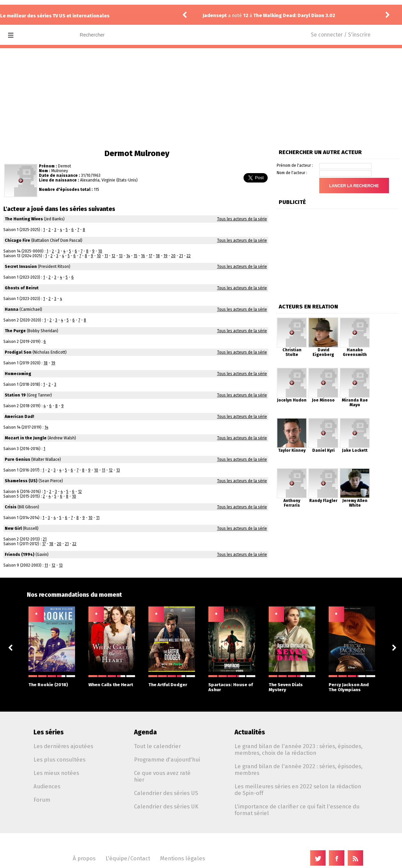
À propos (84, 858)
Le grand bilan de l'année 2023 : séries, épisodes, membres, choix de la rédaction (298, 749)
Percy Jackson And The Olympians (352, 684)
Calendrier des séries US (166, 793)
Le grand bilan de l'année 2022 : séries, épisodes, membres (298, 770)
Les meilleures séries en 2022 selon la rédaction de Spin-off (298, 790)
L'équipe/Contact (128, 858)
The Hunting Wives (24, 219)
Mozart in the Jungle (26, 438)
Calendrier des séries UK (166, 806)
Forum (42, 800)
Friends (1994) (20, 555)
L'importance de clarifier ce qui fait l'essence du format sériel (297, 810)
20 (173, 256)
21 (181, 256)
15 (136, 256)
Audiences (47, 786)
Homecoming (18, 374)
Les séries (49, 732)
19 (165, 256)
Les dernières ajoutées (63, 746)
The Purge (15, 331)
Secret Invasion (21, 267)
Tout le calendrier (157, 746)
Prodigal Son (18, 352)
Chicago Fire (17, 240)
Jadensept (215, 16)
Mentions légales (183, 858)
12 (113, 256)
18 (158, 256)
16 (143, 256)
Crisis (11, 507)
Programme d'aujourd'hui (167, 759)
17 (150, 256)
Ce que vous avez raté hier (162, 776)
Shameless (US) (21, 481)
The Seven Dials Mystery (292, 684)
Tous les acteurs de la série (242, 219)
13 (121, 256)
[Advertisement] (201, 98)
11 (106, 256)
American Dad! (19, 417)
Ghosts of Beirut (22, 288)
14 (128, 256)
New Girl (13, 528)
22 (189, 256)
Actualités (250, 732)
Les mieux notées (56, 773)
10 (100, 251)
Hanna (12, 309)
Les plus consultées (59, 759)
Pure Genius (17, 459)
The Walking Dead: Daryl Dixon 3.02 (294, 16)
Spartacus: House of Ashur (232, 684)
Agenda (145, 732)
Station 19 (15, 395)
